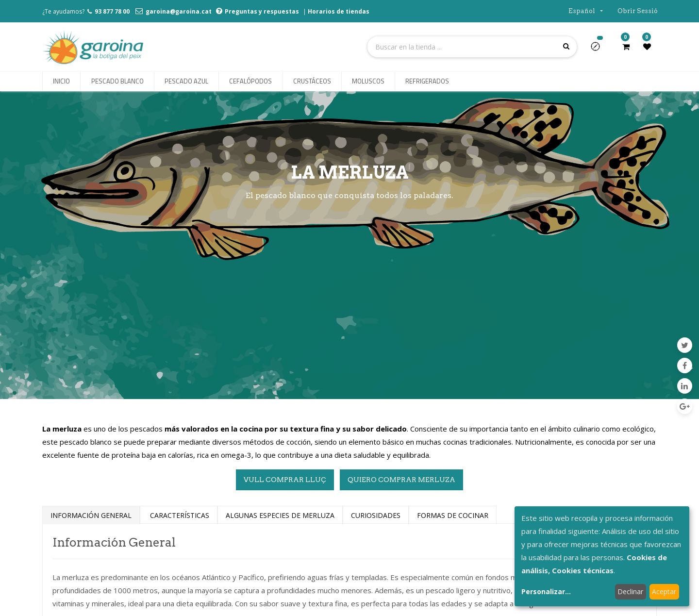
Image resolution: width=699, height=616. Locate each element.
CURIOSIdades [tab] (376, 515)
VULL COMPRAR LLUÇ (285, 480)
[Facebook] (685, 366)
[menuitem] (61, 82)
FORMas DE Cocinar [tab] (453, 515)
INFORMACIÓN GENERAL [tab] (91, 515)
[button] (599, 50)
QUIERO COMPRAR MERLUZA (401, 480)
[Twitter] (685, 345)
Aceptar (664, 591)
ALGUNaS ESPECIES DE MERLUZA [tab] (280, 515)
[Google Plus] (685, 406)
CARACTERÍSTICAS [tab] (179, 515)
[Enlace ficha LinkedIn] (685, 386)
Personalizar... (546, 591)
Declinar (630, 591)
